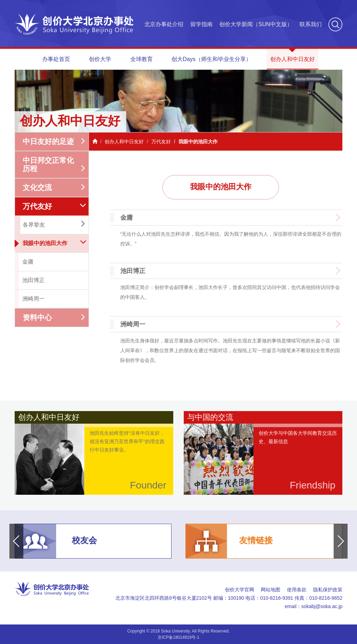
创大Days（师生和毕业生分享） (211, 59)
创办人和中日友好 (293, 55)
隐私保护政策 (328, 590)
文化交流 (54, 187)
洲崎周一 (33, 299)
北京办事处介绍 (164, 24)
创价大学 (100, 59)
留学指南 (202, 24)
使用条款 (297, 590)
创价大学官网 (240, 590)
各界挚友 (54, 224)
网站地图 (271, 590)
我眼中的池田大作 (50, 244)
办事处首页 (56, 59)
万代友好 (55, 206)
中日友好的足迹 (54, 141)
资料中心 (54, 317)
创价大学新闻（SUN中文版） (256, 24)
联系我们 (311, 24)
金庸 (28, 262)
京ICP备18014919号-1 (178, 637)
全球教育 (142, 59)
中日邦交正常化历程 (54, 164)
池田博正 (33, 280)
